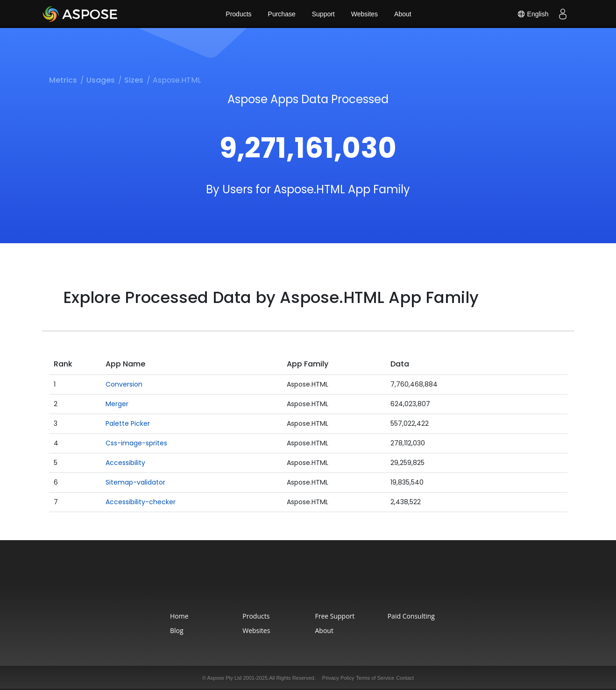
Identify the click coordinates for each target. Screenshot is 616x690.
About (403, 14)
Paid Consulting (411, 616)
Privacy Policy (338, 678)
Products (238, 14)
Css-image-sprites (136, 443)
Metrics (63, 80)
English (533, 14)
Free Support (335, 616)
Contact (405, 678)
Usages (101, 80)
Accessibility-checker (141, 502)
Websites (365, 14)
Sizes (134, 80)
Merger (117, 404)
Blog (177, 630)
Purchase (282, 14)
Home (179, 616)
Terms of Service (375, 678)
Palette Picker (128, 423)
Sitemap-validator (135, 482)
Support (323, 14)
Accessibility (125, 463)
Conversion (124, 384)
